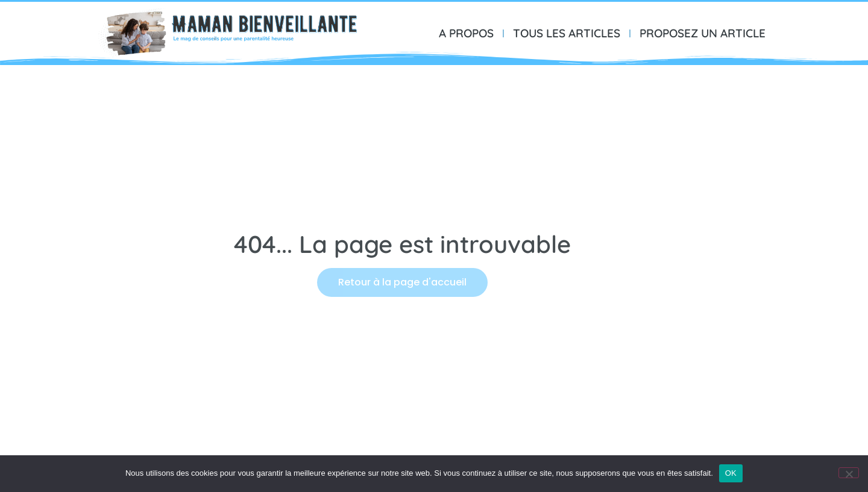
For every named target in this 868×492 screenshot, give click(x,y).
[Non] (849, 473)
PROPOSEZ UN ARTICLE (703, 33)
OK (731, 473)
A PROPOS (466, 33)
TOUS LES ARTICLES (567, 33)
